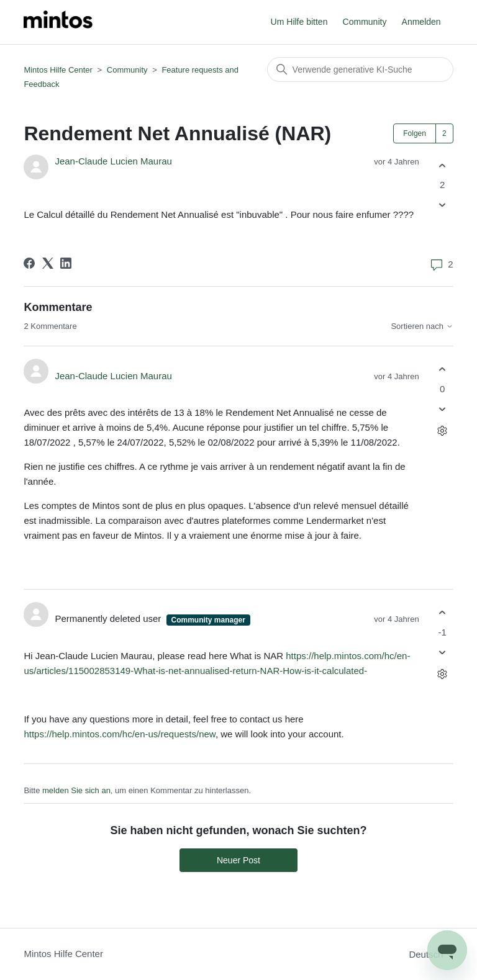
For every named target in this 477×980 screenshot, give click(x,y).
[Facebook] (29, 263)
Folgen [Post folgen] (415, 133)
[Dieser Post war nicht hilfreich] (443, 205)
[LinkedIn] (66, 263)
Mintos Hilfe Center (58, 70)
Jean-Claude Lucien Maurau (113, 161)
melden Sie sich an (76, 790)
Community (365, 22)
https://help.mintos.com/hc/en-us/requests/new (120, 734)
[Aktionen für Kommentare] (443, 430)
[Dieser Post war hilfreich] (443, 165)
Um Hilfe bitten (299, 22)
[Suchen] (360, 70)
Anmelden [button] (421, 22)
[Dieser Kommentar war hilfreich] (443, 370)
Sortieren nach (422, 326)
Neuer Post (238, 860)
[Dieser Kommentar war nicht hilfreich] (443, 409)
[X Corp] (48, 263)
